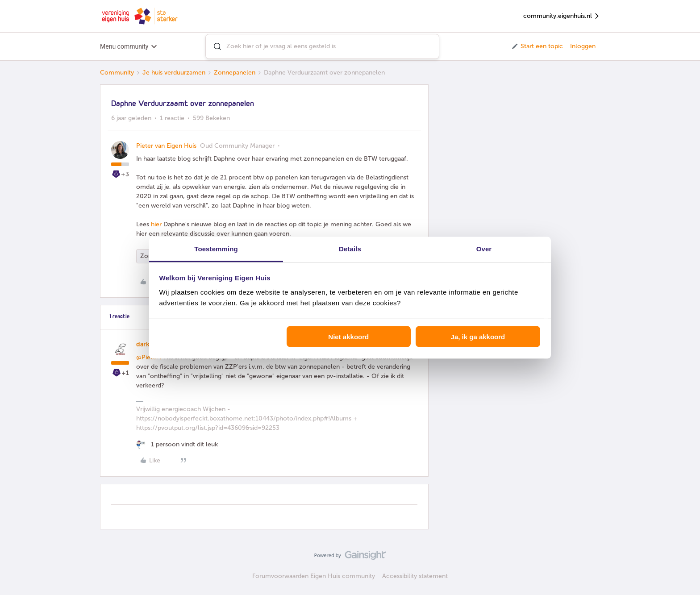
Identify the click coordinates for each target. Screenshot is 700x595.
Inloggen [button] (583, 46)
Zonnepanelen (235, 73)
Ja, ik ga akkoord (478, 337)
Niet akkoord (348, 337)
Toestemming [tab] (216, 248)
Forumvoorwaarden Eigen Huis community (314, 576)
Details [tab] (350, 248)
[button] (537, 46)
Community (117, 73)
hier (156, 224)
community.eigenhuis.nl (562, 16)
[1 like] (177, 444)
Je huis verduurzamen (174, 73)
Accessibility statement (415, 576)
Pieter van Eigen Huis (166, 146)
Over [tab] (484, 248)
